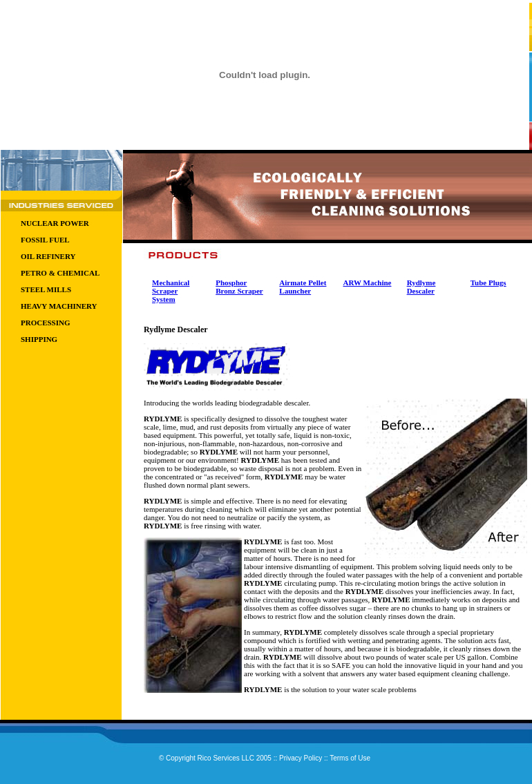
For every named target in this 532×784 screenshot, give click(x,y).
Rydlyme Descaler (421, 287)
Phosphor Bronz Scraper (239, 287)
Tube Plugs (488, 283)
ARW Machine (367, 283)
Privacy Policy (301, 758)
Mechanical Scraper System (171, 291)
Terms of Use (350, 758)
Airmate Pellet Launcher (303, 287)
